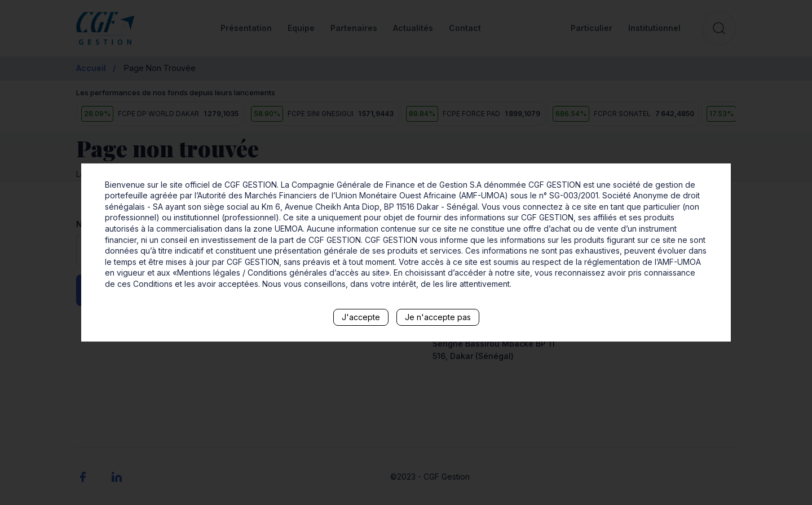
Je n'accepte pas (438, 317)
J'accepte (361, 317)
